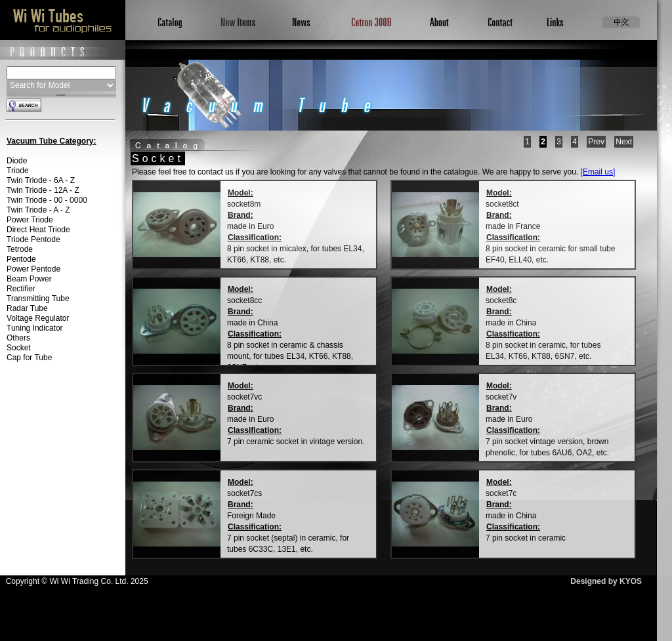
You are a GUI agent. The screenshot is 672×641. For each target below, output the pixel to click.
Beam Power (29, 279)
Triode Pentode (33, 239)
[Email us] (598, 172)
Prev (596, 142)
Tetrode (20, 249)
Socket (19, 348)
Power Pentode (33, 269)
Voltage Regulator (38, 318)
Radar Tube (27, 308)
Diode (17, 161)
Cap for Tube (29, 358)
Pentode (21, 259)
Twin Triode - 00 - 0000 (47, 200)
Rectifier (21, 289)
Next (624, 142)
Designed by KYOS (606, 581)
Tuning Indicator (35, 328)
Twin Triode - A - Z (38, 210)
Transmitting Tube (38, 299)
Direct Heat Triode (38, 230)
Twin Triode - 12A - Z (43, 190)
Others (18, 338)
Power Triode (30, 220)
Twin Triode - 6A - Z (41, 180)
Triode (18, 171)
